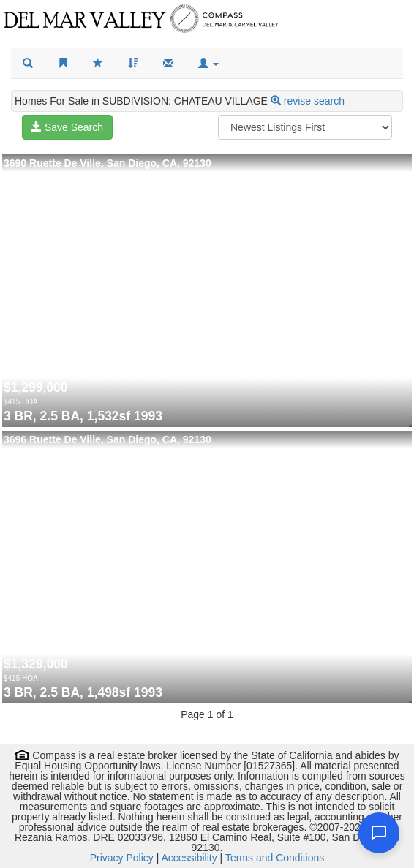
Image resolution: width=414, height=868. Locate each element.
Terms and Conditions (275, 858)
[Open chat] (379, 833)
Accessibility (189, 858)
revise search (314, 101)
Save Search (67, 127)
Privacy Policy (122, 858)
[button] (208, 64)
